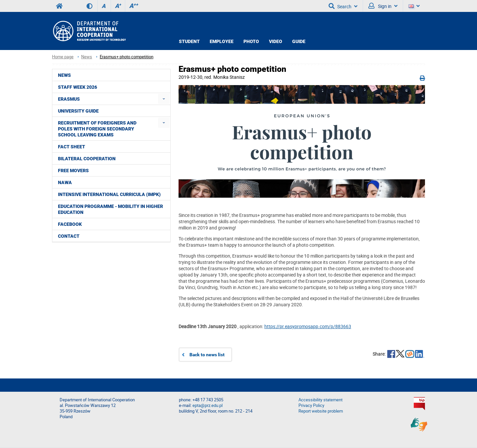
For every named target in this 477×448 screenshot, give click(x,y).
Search (343, 6)
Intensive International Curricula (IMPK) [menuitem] (109, 194)
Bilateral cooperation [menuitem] (87, 159)
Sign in (383, 6)
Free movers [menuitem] (73, 171)
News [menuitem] (64, 75)
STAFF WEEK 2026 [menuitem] (78, 87)
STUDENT (189, 41)
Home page (63, 57)
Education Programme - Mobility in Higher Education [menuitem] (110, 209)
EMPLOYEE (222, 41)
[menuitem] (164, 99)
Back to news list (207, 355)
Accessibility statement (320, 400)
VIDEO (276, 41)
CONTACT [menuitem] (69, 236)
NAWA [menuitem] (65, 182)
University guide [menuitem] (78, 111)
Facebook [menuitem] (70, 224)
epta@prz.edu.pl (208, 405)
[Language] (414, 6)
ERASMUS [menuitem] (69, 99)
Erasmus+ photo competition (127, 57)
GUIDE (299, 41)
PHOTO (251, 41)
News (87, 57)
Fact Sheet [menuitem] (72, 147)
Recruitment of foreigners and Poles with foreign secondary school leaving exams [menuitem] (97, 129)
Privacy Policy (311, 405)
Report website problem (321, 411)
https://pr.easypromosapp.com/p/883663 (308, 326)
